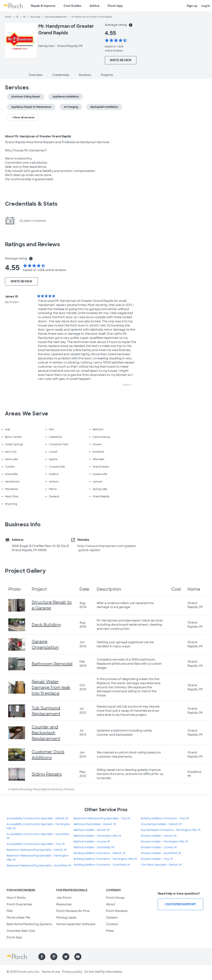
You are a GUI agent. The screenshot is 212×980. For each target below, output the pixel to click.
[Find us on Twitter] (66, 957)
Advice (94, 6)
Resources (64, 904)
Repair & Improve (43, 6)
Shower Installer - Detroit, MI (159, 836)
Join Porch (64, 898)
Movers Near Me (18, 918)
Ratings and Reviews (33, 244)
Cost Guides (72, 6)
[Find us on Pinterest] (54, 957)
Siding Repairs (47, 774)
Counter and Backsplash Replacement (46, 733)
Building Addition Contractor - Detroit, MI (99, 853)
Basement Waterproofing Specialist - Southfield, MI (39, 866)
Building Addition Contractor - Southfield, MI (102, 865)
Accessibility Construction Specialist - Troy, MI (36, 844)
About (111, 904)
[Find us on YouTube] (78, 957)
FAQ (10, 911)
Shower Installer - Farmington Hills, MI (164, 842)
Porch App (115, 6)
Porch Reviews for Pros (73, 911)
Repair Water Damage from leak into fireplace (51, 687)
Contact (112, 924)
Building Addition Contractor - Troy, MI (165, 818)
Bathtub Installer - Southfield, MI (94, 847)
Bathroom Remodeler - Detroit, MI (95, 824)
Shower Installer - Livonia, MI (159, 847)
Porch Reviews (117, 911)
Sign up (192, 6)
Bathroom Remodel (52, 664)
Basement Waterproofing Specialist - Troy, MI (102, 818)
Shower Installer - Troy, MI (157, 859)
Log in (206, 6)
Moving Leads (66, 918)
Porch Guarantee (19, 904)
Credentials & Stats (31, 204)
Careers (112, 918)
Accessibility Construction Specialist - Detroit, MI (37, 818)
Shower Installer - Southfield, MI (161, 853)
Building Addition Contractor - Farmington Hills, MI (105, 859)
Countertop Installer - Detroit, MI (161, 824)
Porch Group (115, 898)
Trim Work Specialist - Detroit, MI (161, 865)
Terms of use (51, 972)
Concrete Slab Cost (21, 931)
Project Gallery (25, 571)
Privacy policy (72, 972)
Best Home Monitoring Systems (29, 924)
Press (110, 931)
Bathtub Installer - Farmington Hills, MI (97, 836)
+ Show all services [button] (23, 118)
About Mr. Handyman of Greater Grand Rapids (38, 136)
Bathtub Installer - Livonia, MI (92, 842)
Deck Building (46, 625)
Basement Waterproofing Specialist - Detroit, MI (37, 850)
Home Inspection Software (76, 924)
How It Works (16, 898)
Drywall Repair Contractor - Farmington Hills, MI (171, 830)
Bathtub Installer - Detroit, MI (92, 830)
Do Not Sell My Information (103, 972)
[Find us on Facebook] (42, 957)
